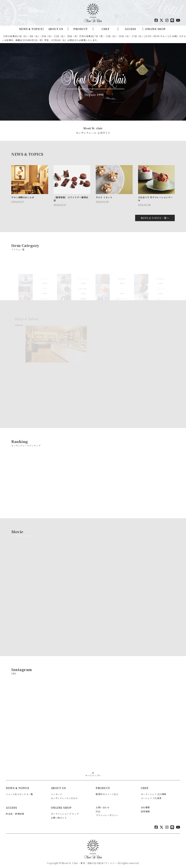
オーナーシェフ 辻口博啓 (154, 792)
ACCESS (130, 29)
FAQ (98, 809)
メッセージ (57, 792)
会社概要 (145, 805)
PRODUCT (81, 29)
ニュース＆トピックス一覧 (19, 792)
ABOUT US (56, 29)
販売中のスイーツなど (107, 792)
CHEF (105, 29)
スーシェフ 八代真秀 (151, 796)
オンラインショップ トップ (65, 811)
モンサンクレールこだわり (64, 796)
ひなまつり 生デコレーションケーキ (155, 199)
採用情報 (145, 809)
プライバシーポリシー (107, 813)
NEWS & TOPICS (31, 29)
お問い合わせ (103, 805)
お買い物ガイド (59, 815)
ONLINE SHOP (155, 29)
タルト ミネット (104, 197)
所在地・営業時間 (15, 811)
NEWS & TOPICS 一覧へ (155, 216)
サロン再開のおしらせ (23, 197)
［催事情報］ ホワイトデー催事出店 (71, 199)
